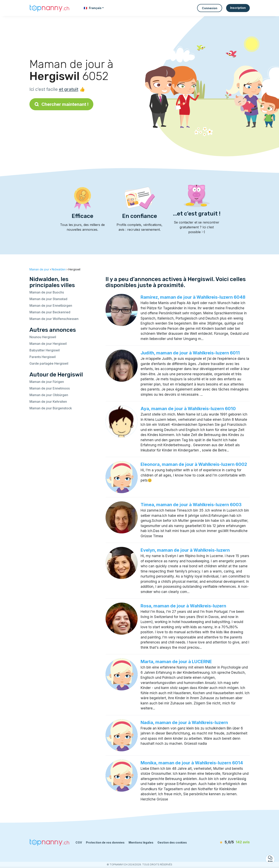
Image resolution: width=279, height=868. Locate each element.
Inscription (238, 8)
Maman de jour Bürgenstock (51, 408)
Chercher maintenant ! (61, 104)
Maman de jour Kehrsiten (48, 402)
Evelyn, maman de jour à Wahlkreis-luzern (185, 550)
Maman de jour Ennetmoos (50, 388)
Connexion (210, 8)
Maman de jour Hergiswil (48, 344)
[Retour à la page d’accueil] (49, 8)
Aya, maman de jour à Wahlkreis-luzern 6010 (188, 409)
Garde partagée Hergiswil (49, 363)
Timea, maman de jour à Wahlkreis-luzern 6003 (191, 505)
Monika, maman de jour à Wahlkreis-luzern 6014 (192, 763)
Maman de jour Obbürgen (49, 395)
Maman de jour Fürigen (47, 382)
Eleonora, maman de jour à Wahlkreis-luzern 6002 (194, 464)
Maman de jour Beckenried (50, 312)
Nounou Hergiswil (43, 337)
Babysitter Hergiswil (45, 350)
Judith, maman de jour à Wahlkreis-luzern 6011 (190, 353)
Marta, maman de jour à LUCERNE (176, 662)
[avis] (227, 842)
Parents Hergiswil (43, 357)
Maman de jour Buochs (47, 292)
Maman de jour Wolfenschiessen (54, 319)
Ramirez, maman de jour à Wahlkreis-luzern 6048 (193, 297)
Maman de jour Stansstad (48, 299)
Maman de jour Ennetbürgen (51, 306)
